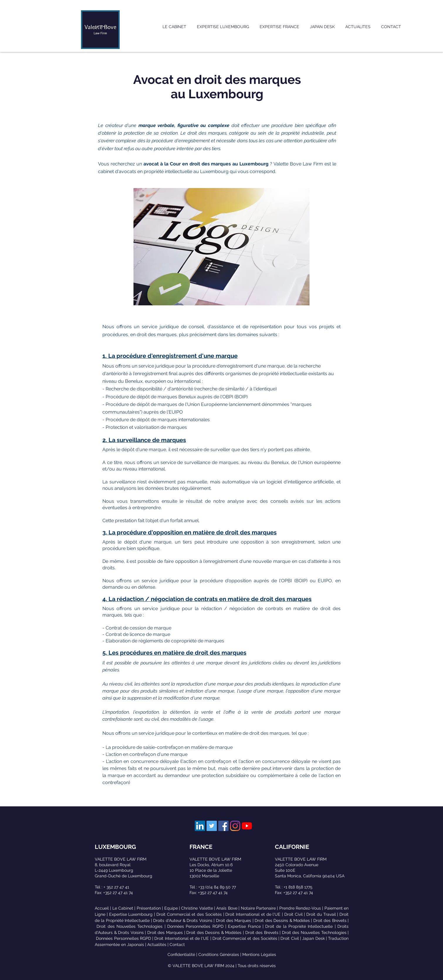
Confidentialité (181, 954)
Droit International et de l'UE (253, 914)
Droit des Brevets (330, 920)
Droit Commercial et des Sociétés (189, 914)
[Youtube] (247, 826)
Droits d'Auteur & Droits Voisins (183, 920)
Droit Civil (294, 914)
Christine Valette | (199, 908)
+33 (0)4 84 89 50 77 (217, 887)
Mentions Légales (259, 954)
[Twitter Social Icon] (212, 826)
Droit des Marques (234, 920)
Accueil (102, 908)
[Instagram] (235, 826)
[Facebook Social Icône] (223, 826)
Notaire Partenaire (258, 908)
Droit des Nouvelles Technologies (130, 926)
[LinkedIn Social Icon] (200, 826)
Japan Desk (313, 938)
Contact (177, 945)
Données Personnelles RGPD (195, 926)
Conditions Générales (219, 954)
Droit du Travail (321, 914)
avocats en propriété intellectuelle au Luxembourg (174, 171)
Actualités (157, 945)
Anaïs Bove (227, 908)
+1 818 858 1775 (298, 887)
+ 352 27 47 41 (116, 887)
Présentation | (151, 908)
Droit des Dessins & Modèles (282, 920)
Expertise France (244, 926)
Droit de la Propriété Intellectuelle (299, 926)
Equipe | (173, 908)
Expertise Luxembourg (131, 914)
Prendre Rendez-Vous (300, 908)
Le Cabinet (123, 908)
